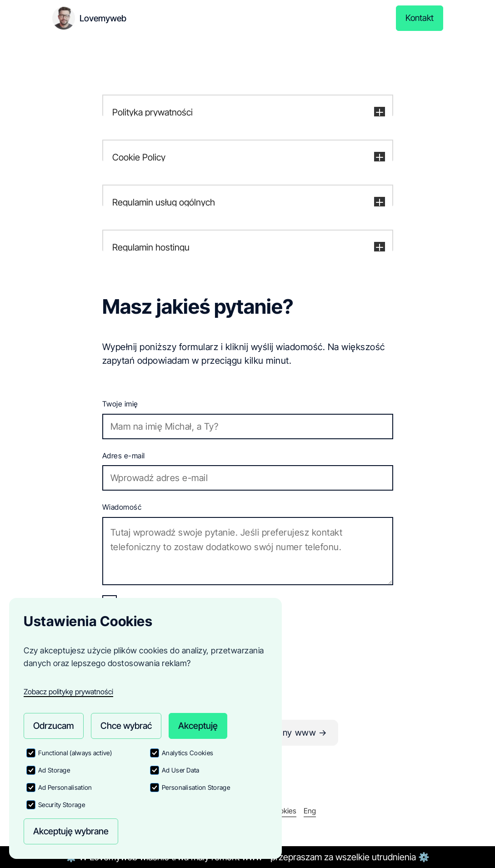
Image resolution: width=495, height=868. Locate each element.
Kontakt (419, 18)
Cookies (283, 811)
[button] (248, 113)
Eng (310, 811)
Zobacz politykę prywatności (68, 691)
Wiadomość (122, 507)
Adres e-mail (124, 456)
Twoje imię (120, 404)
